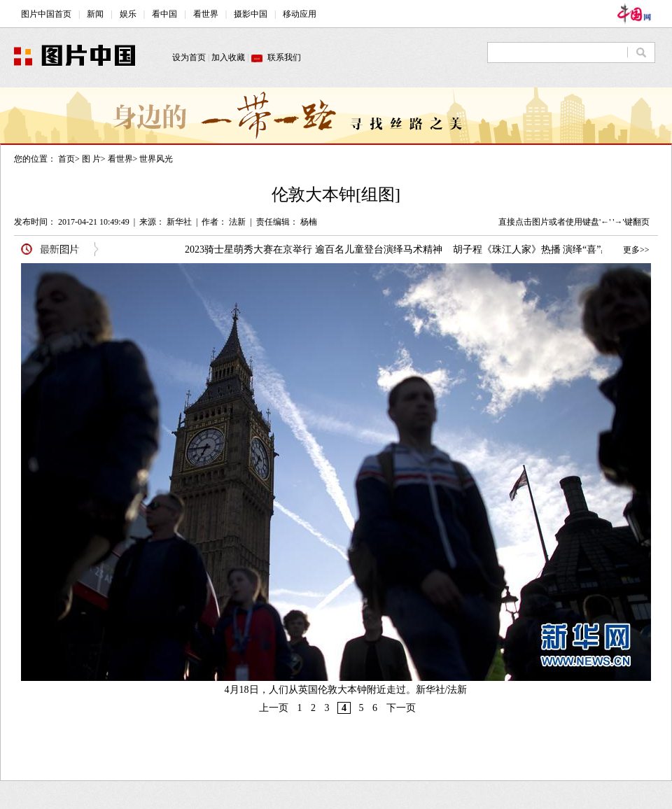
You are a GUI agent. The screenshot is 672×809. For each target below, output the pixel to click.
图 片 (91, 159)
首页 (66, 159)
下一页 (401, 708)
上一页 (274, 708)
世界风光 (156, 159)
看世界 (120, 159)
